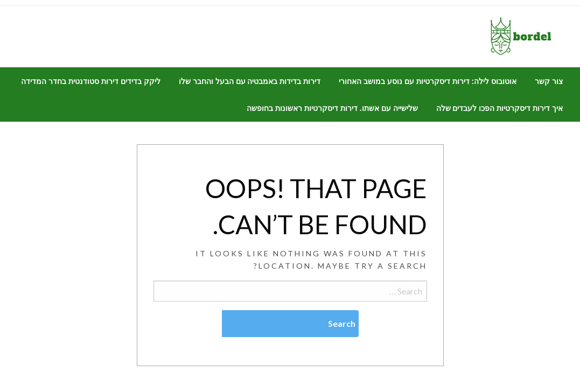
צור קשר (549, 81)
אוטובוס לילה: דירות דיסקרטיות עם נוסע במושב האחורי (428, 81)
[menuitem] (549, 81)
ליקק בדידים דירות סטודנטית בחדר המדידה (90, 81)
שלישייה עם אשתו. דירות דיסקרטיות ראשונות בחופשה (332, 108)
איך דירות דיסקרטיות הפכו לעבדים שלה (499, 108)
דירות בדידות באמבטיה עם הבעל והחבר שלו (250, 81)
